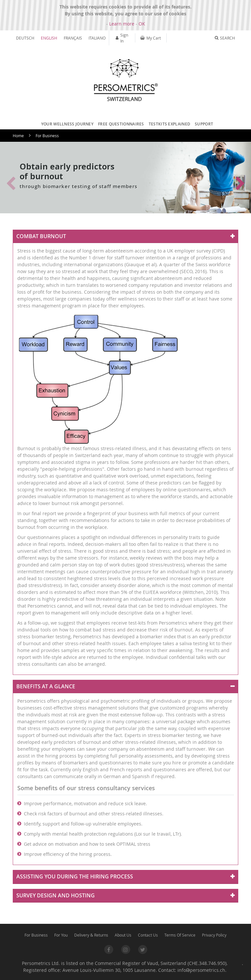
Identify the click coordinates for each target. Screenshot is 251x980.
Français (73, 38)
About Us (123, 935)
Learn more (122, 24)
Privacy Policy (214, 935)
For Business (36, 935)
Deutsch (25, 38)
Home (18, 136)
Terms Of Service (180, 935)
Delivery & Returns (91, 935)
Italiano (97, 38)
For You (61, 935)
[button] (240, 184)
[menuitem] (66, 124)
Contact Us (148, 935)
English (49, 38)
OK (142, 24)
